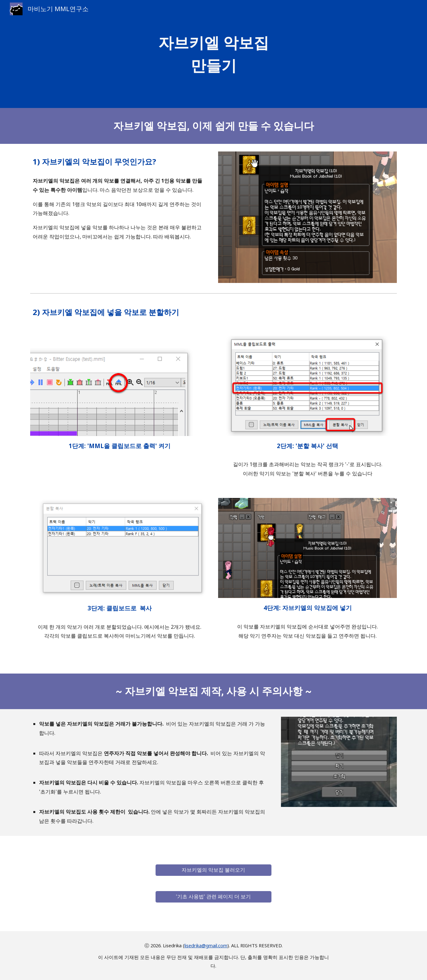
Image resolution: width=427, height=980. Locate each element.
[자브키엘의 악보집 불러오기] (213, 870)
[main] (213, 54)
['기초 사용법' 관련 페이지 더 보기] (213, 897)
